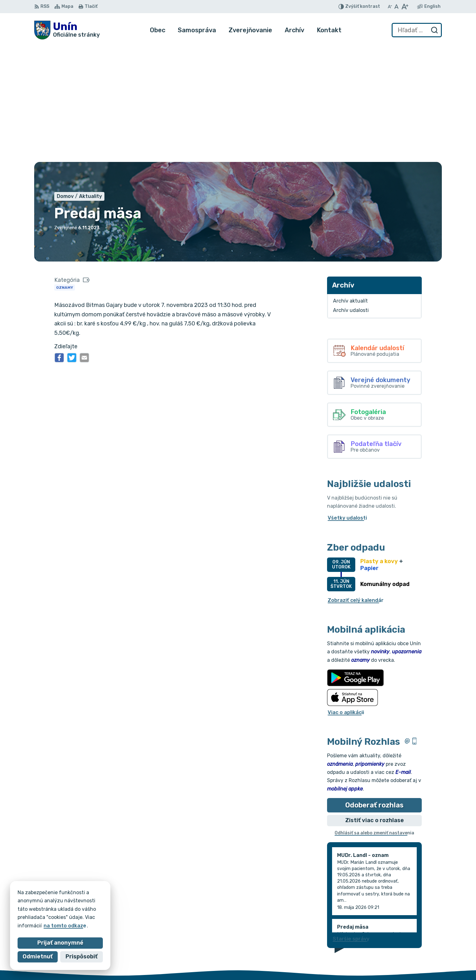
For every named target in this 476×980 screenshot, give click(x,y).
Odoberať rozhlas (374, 688)
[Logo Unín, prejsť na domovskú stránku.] (67, 30)
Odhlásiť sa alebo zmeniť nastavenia (374, 716)
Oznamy (65, 170)
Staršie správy (351, 821)
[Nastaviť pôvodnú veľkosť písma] (397, 7)
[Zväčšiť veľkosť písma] (405, 7)
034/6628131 (419, 951)
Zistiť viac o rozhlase (375, 703)
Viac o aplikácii (346, 595)
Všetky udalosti (347, 401)
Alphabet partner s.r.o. (127, 902)
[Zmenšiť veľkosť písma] (390, 7)
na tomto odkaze (65, 926)
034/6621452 (420, 944)
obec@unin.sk (420, 958)
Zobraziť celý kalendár (356, 483)
